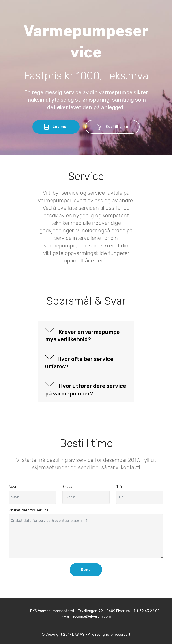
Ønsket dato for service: (29, 510)
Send (86, 570)
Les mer (56, 127)
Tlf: (119, 487)
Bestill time (112, 127)
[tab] (86, 335)
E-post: (69, 487)
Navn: (14, 487)
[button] (86, 335)
